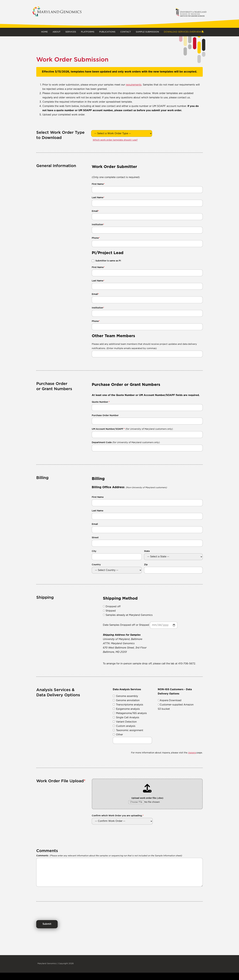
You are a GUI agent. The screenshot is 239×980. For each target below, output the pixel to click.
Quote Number (101, 402)
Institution (98, 225)
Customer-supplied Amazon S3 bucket (176, 707)
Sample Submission (147, 32)
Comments (42, 856)
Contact (126, 32)
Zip (146, 565)
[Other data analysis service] (132, 740)
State (147, 551)
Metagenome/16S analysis (130, 713)
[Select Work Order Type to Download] (122, 133)
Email (95, 211)
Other (118, 735)
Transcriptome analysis (128, 705)
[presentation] (59, 907)
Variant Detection (125, 722)
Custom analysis (124, 726)
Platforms (88, 32)
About (57, 32)
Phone (96, 238)
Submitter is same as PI (108, 261)
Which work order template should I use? (115, 140)
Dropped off (112, 607)
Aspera (192, 753)
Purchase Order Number (105, 415)
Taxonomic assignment (128, 730)
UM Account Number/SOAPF (132, 429)
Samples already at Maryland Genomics (128, 615)
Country (96, 565)
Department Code (126, 442)
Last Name (98, 198)
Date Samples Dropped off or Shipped (126, 625)
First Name (98, 184)
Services (71, 32)
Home (44, 32)
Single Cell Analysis (126, 718)
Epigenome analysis (126, 709)
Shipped (109, 611)
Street (95, 538)
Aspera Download (170, 700)
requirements (134, 85)
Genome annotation (126, 700)
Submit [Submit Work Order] (47, 924)
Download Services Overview (184, 32)
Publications (107, 32)
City (94, 551)
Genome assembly (125, 696)
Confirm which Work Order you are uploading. (118, 816)
